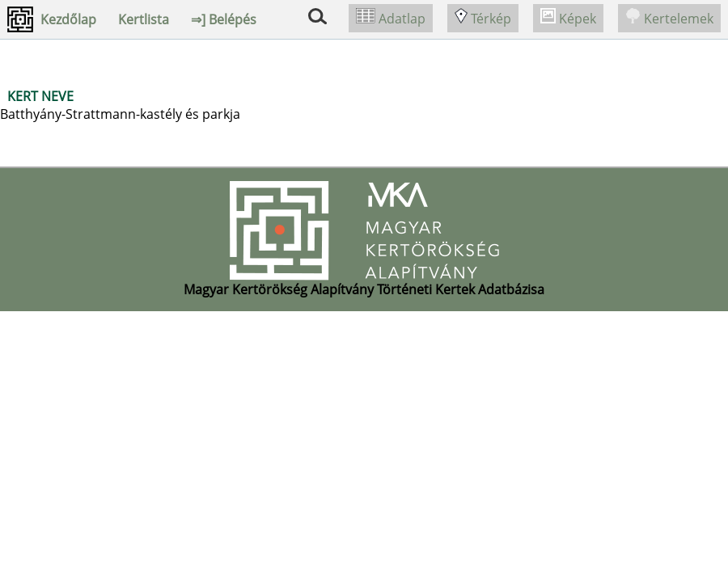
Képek (568, 19)
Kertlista (144, 19)
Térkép (483, 19)
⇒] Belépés (224, 19)
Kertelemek (669, 19)
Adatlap (391, 19)
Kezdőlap (68, 19)
